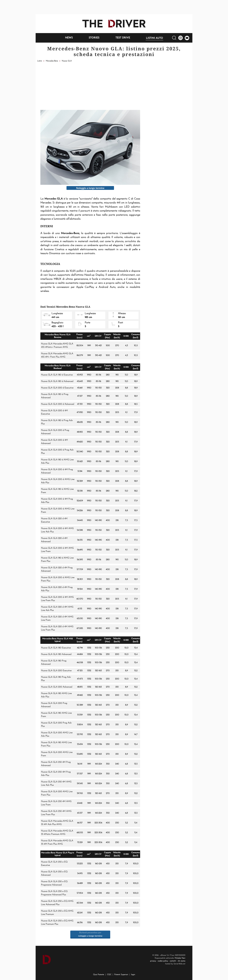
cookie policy (163, 961)
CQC (109, 975)
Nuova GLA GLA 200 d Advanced (58, 404)
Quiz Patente (99, 975)
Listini (40, 61)
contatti (173, 961)
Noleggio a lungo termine (90, 188)
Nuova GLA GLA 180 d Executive (57, 375)
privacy (153, 961)
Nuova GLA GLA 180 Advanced (56, 654)
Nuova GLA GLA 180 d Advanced (57, 381)
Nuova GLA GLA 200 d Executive (57, 388)
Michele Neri (180, 958)
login (133, 975)
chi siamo (182, 961)
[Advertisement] (114, 86)
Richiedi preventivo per (90, 934)
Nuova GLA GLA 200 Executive (56, 671)
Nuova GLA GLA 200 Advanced (57, 687)
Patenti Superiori (121, 975)
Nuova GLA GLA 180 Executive (56, 648)
